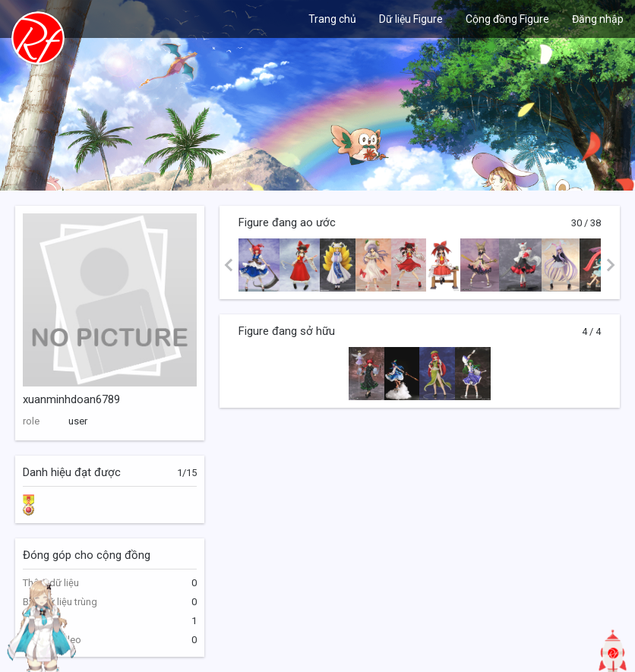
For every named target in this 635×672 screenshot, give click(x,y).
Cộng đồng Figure (507, 19)
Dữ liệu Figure (411, 19)
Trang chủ (332, 19)
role (31, 421)
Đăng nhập (598, 19)
